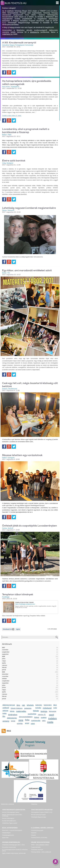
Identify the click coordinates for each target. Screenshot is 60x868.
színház (20, 723)
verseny (6, 721)
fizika (27, 720)
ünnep (13, 721)
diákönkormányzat (9, 705)
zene (21, 720)
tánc (18, 705)
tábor (55, 705)
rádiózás (5, 711)
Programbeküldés (36, 847)
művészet (47, 708)
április (4, 663)
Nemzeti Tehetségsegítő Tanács (11, 812)
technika (38, 708)
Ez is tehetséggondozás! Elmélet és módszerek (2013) (15, 850)
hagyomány (48, 705)
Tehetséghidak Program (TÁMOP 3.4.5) (42, 812)
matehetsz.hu (7, 34)
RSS (8, 731)
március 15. (42, 715)
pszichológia (32, 714)
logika (4, 713)
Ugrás (18, 629)
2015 (4, 672)
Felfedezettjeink (6, 833)
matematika (21, 711)
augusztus (5, 654)
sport (51, 715)
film (4, 716)
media (50, 722)
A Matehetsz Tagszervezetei (10, 823)
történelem (13, 715)
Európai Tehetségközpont (9, 821)
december (5, 674)
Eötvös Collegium (17, 708)
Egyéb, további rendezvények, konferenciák (14, 853)
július (4, 659)
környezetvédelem (26, 717)
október (4, 679)
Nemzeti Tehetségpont (8, 818)
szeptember (6, 652)
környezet (53, 711)
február (4, 667)
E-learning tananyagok (37, 830)
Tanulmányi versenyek (37, 850)
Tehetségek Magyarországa (38, 817)
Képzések (34, 833)
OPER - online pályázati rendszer (40, 845)
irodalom (52, 718)
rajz (23, 705)
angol (27, 723)
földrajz (37, 717)
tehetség (30, 705)
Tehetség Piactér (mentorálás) (39, 838)
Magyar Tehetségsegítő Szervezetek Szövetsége (12, 815)
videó (33, 724)
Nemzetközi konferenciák (9, 847)
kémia (12, 711)
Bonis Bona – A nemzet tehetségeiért (12, 830)
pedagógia (28, 708)
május (4, 661)
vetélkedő (6, 708)
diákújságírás (12, 718)
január (4, 670)
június (4, 687)
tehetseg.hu (35, 32)
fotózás (36, 711)
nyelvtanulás (36, 721)
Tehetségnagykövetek (8, 835)
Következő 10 (9, 629)
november (5, 650)
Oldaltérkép (34, 804)
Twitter (14, 72)
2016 (4, 656)
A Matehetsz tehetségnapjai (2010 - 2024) (13, 845)
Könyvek (33, 835)
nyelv (55, 708)
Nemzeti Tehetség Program (38, 815)
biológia (44, 711)
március (5, 665)
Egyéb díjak (5, 838)
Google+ (9, 72)
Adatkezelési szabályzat (7, 804)
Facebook (4, 72)
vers (44, 721)
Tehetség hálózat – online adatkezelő (41, 852)
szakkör (44, 717)
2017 (4, 648)
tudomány (39, 705)
